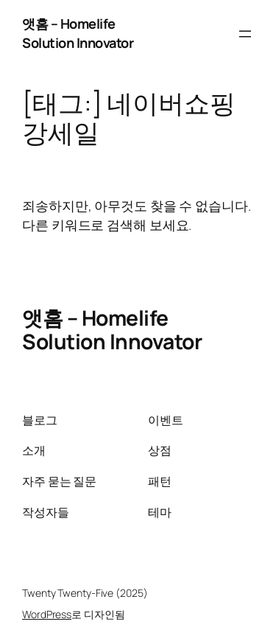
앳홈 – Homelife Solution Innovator (78, 33)
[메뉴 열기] (245, 34)
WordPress (47, 614)
